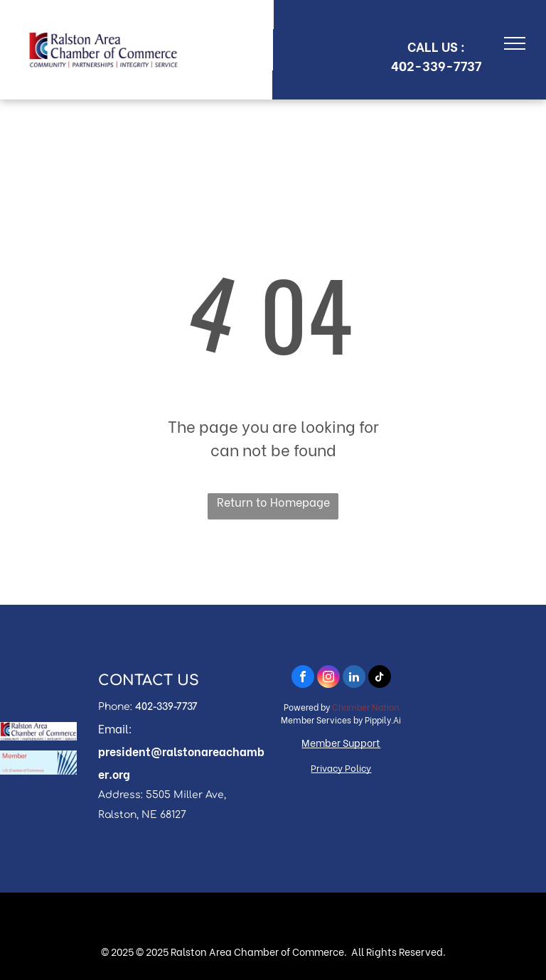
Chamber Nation (365, 707)
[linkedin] (354, 678)
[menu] (515, 43)
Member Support (341, 742)
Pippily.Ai (383, 720)
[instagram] (328, 678)
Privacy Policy (341, 767)
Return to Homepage (273, 501)
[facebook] (303, 678)
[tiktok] (380, 678)
